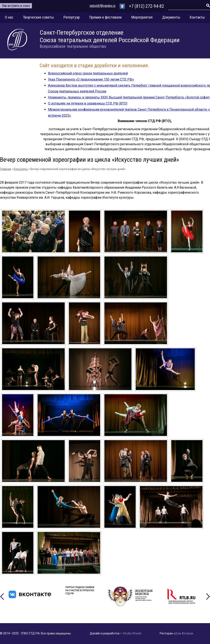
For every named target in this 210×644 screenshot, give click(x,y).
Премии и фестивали (106, 17)
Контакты (197, 17)
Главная (6, 169)
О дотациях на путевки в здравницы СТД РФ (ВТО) (88, 103)
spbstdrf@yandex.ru (102, 6)
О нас (9, 17)
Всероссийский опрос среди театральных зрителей (88, 73)
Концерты (21, 169)
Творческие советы (38, 17)
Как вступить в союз (16, 6)
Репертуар (72, 17)
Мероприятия (142, 17)
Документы (171, 17)
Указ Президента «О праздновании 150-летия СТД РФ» (91, 79)
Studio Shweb (132, 633)
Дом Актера (183, 633)
